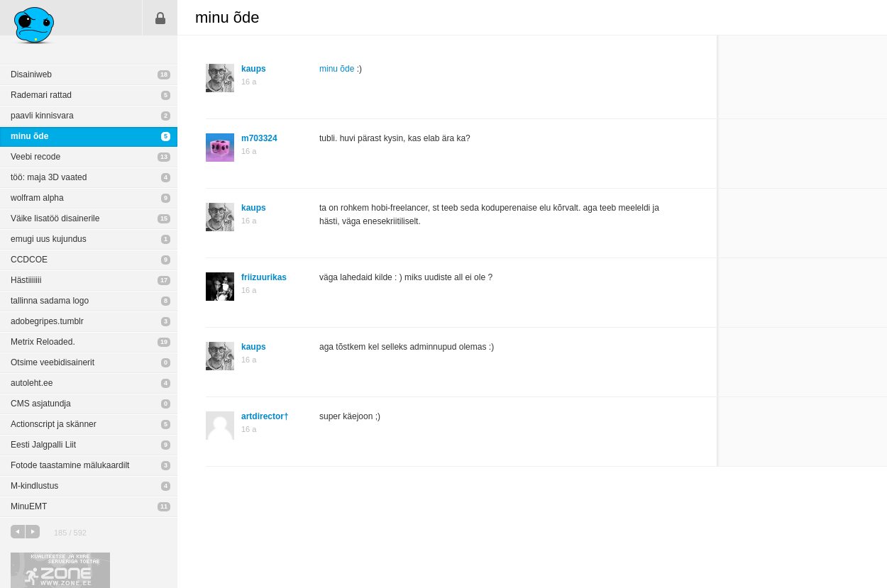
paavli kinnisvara (42, 116)
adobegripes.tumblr (47, 321)
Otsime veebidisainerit (53, 362)
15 (164, 218)
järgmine (33, 532)
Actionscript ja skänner (54, 424)
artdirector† (265, 416)
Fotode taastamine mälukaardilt (70, 465)
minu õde (29, 136)
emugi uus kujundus (49, 239)
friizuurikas (264, 277)
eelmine (18, 532)
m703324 (259, 138)
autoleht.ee (32, 383)
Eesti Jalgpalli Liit (43, 445)
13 (164, 157)
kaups (254, 69)
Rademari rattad (41, 95)
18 (164, 74)
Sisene (160, 18)
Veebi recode (35, 157)
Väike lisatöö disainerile (55, 218)
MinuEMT (29, 506)
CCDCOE (29, 260)
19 (164, 342)
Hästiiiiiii (26, 280)
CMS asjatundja (41, 404)
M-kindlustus (34, 486)
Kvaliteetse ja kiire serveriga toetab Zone (60, 570)
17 (164, 280)
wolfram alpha (37, 198)
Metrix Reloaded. (43, 342)
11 (164, 506)
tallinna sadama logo (50, 301)
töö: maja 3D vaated (49, 177)
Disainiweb (31, 74)
